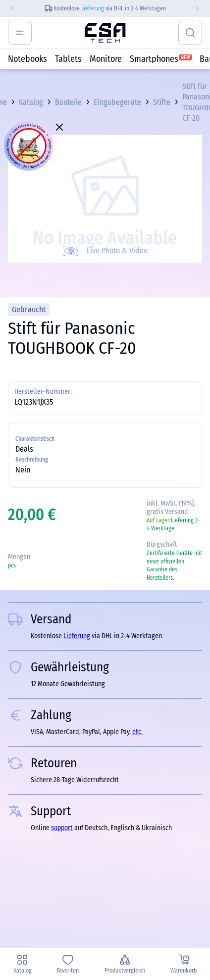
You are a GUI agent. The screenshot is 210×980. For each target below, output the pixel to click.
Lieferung (93, 8)
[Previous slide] (8, 8)
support (62, 828)
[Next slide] (202, 8)
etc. (137, 732)
